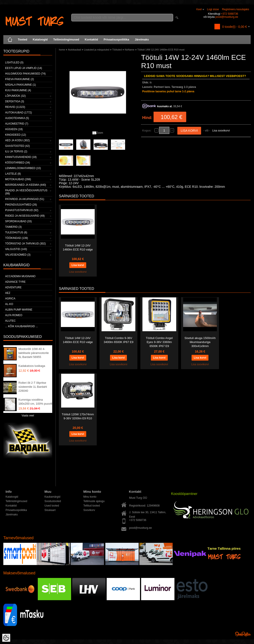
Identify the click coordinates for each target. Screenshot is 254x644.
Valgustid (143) (16, 249)
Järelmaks (142, 39)
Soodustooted (53, 501)
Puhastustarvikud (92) (22, 210)
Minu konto (90, 497)
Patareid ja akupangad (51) (25, 199)
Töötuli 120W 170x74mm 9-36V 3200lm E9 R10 (78, 416)
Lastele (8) (13, 174)
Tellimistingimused (66, 39)
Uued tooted (52, 506)
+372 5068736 (229, 14)
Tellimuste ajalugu (94, 501)
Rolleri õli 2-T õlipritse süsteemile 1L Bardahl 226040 (33, 387)
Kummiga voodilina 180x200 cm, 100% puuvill (35, 402)
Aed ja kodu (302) (17, 140)
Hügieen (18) (14, 129)
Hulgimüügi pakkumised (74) (25, 74)
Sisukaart (50, 510)
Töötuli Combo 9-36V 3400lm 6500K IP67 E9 (118, 340)
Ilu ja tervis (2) (16, 151)
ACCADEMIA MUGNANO (20, 276)
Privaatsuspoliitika (116, 39)
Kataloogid (40, 39)
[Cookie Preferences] (6, 638)
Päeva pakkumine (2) (20, 79)
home (62, 50)
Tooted (22, 39)
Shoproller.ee (243, 634)
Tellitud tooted (92, 506)
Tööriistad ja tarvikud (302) (25, 244)
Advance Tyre (15, 282)
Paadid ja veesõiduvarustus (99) (26, 192)
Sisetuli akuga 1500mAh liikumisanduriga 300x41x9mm (200, 342)
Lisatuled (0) (14, 63)
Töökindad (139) (17, 238)
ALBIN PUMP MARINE (19, 310)
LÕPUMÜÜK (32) (15, 96)
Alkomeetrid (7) (17, 124)
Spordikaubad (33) (18, 221)
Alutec (10, 321)
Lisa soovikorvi (221, 131)
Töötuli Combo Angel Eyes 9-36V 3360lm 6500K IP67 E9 (159, 342)
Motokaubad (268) (18, 179)
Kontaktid (91, 39)
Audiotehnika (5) (17, 118)
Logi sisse (213, 9)
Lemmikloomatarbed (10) (23, 168)
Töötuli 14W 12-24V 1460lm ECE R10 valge (78, 247)
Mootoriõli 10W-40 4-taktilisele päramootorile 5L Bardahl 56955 (34, 353)
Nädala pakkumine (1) (20, 85)
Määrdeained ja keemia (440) (26, 185)
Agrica (10, 299)
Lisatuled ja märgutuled (97, 50)
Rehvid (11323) (15, 107)
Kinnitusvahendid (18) (21, 157)
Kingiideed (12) (16, 135)
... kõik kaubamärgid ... (21, 326)
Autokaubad (75, 50)
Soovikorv (89, 510)
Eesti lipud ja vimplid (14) (24, 68)
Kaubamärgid (52, 497)
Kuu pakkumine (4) (18, 90)
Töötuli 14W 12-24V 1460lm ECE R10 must (161, 50)
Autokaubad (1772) (19, 113)
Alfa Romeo (14, 315)
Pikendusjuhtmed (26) (21, 205)
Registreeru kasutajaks (236, 9)
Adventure (13, 287)
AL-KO (9, 304)
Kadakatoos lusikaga (32, 366)
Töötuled (117, 50)
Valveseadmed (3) (18, 255)
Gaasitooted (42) (17, 146)
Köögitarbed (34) (18, 163)
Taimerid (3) (13, 227)
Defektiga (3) (15, 101)
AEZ (8, 293)
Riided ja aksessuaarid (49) (25, 216)
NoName (129, 50)
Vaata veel (28, 416)
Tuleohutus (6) (16, 232)
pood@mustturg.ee (227, 17)
